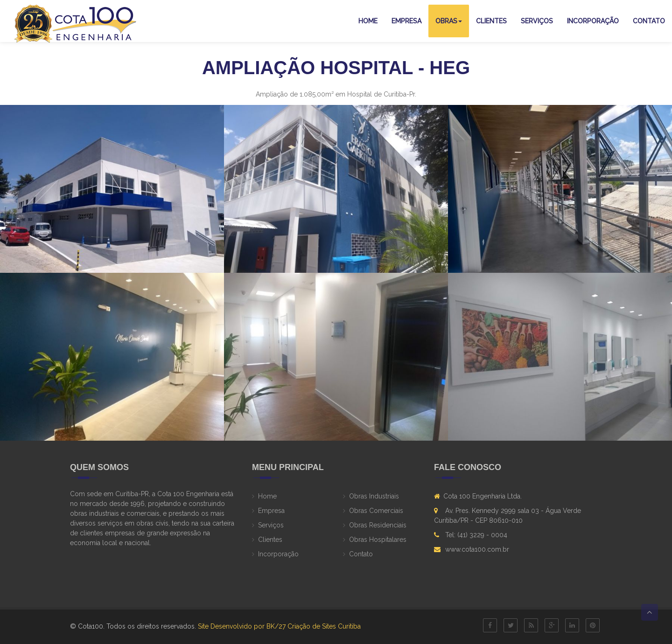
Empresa (406, 21)
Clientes (491, 21)
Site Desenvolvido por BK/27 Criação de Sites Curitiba (279, 626)
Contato (649, 21)
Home (368, 21)
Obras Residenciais (378, 525)
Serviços (537, 21)
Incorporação (593, 21)
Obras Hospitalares (378, 540)
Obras (449, 21)
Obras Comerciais (376, 511)
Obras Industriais (374, 496)
